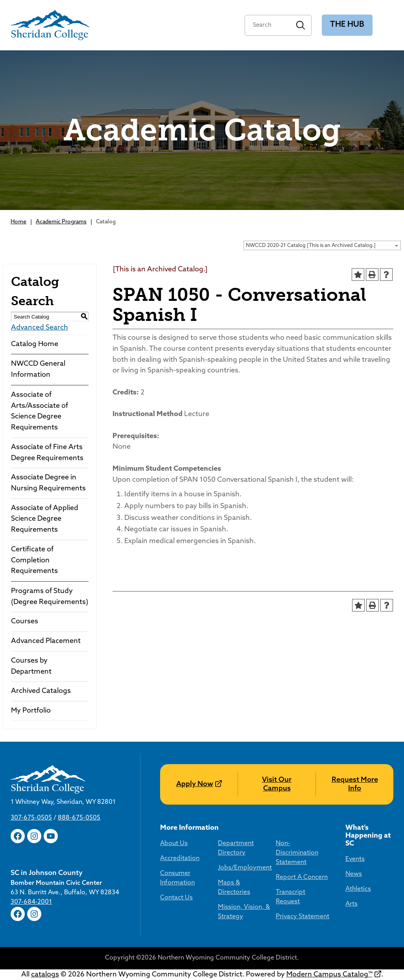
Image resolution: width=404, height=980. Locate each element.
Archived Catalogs (41, 691)
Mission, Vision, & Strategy (244, 912)
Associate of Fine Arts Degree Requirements (47, 453)
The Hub (347, 25)
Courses (25, 622)
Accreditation (180, 858)
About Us (174, 844)
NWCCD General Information (38, 369)
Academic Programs (61, 222)
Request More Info (355, 784)
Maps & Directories (234, 888)
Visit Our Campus (277, 784)
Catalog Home (35, 344)
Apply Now (195, 784)
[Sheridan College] (50, 25)
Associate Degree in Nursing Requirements (48, 483)
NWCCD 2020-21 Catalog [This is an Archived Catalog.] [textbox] (311, 246)
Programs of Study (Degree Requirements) (50, 597)
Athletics (358, 889)
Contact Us (176, 898)
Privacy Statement (303, 917)
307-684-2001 (31, 902)
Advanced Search (40, 328)
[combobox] (322, 245)
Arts (351, 904)
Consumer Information (177, 878)
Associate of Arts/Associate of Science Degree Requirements (40, 411)
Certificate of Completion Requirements (34, 560)
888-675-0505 (79, 818)
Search (301, 25)
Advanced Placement (46, 641)
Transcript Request (291, 897)
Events (355, 859)
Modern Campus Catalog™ (329, 975)
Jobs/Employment (245, 868)
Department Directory (236, 848)
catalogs (45, 975)
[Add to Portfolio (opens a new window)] (358, 274)
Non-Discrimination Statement (297, 853)
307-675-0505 (31, 818)
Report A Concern (302, 877)
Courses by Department (31, 666)
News (354, 874)
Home (18, 222)
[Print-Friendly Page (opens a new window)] (372, 274)
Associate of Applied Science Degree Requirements (45, 519)
